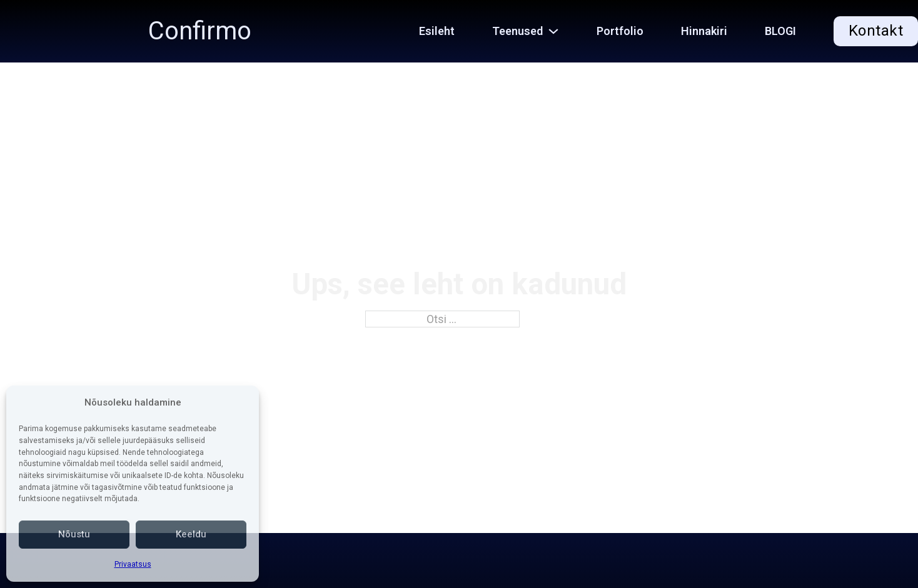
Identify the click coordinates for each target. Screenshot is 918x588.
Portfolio (620, 31)
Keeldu (191, 534)
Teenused (517, 31)
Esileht (437, 31)
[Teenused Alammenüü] (560, 31)
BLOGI (780, 31)
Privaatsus (133, 564)
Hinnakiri (704, 31)
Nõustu (74, 534)
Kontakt (876, 31)
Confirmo (200, 31)
